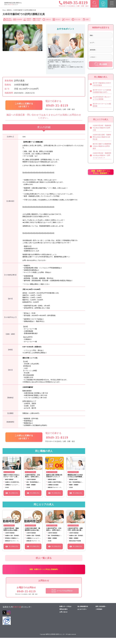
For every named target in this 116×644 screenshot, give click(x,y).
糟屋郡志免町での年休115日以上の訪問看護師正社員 (75, 476)
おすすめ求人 (10, 472)
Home (4, 10)
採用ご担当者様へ (101, 613)
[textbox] (102, 35)
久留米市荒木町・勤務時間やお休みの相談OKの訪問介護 (100, 128)
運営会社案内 (63, 615)
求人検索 (101, 64)
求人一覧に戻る (44, 559)
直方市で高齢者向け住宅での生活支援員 (100, 84)
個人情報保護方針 (83, 613)
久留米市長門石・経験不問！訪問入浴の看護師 (75, 529)
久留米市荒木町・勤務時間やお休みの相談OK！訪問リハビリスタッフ (12, 529)
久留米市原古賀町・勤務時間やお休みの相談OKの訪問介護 (32, 529)
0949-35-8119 (57, 106)
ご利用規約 (99, 615)
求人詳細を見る (12, 493)
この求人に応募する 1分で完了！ (24, 105)
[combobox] (103, 36)
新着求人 (9, 10)
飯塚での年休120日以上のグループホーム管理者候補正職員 (11, 476)
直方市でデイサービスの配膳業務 (100, 105)
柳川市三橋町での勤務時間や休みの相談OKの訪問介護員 (100, 146)
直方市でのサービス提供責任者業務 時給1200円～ (100, 91)
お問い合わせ (63, 618)
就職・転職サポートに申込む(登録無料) (44, 574)
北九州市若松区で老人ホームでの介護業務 (100, 98)
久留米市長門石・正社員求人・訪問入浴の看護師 (32, 476)
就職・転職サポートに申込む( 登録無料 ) (101, 174)
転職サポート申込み (65, 613)
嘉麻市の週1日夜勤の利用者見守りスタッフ (54, 476)
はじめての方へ (82, 615)
